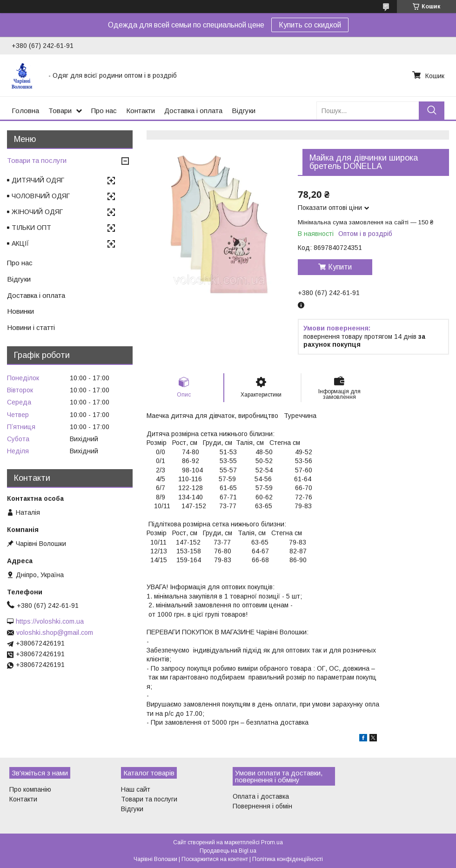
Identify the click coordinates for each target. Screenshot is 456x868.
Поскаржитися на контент (215, 859)
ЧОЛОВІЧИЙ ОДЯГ (41, 196)
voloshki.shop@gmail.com (55, 632)
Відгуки (244, 111)
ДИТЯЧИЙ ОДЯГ (38, 180)
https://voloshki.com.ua (50, 621)
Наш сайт (136, 789)
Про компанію (30, 789)
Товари (60, 111)
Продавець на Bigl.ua (228, 851)
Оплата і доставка (261, 796)
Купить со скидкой (310, 25)
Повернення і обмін (262, 806)
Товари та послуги (37, 160)
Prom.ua (272, 842)
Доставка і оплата (193, 111)
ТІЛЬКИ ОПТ (31, 228)
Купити (340, 267)
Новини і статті (31, 327)
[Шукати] (432, 111)
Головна (25, 111)
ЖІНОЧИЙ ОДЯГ (37, 212)
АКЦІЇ (20, 243)
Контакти (141, 111)
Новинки (20, 311)
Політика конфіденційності (288, 859)
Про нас (104, 111)
